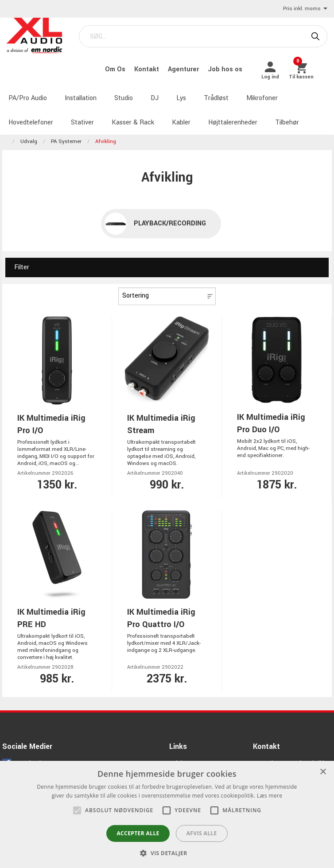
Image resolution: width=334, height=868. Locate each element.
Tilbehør (285, 119)
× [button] (323, 772)
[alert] (167, 814)
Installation (79, 95)
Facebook (29, 759)
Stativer (81, 119)
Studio (122, 95)
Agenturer (186, 68)
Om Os (118, 68)
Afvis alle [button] (202, 833)
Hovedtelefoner (29, 119)
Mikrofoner (260, 95)
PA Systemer (66, 138)
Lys (179, 95)
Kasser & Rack (131, 119)
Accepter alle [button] (138, 833)
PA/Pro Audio (26, 95)
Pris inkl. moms (305, 9)
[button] (77, 810)
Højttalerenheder (231, 119)
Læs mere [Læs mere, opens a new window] (270, 796)
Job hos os (227, 68)
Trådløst (214, 95)
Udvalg (29, 138)
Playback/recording (170, 220)
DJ (153, 95)
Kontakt (149, 68)
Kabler (179, 119)
